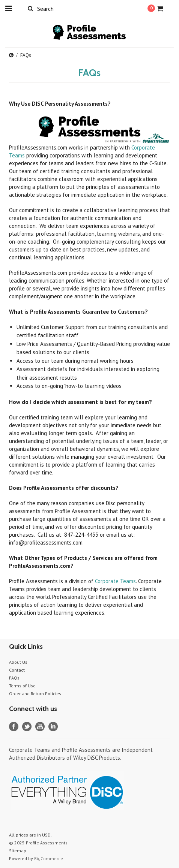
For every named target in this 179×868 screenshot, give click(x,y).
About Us (18, 662)
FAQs (14, 678)
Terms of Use (22, 686)
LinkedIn (53, 727)
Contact (17, 670)
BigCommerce (49, 858)
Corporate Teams (115, 581)
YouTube (40, 727)
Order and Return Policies (35, 694)
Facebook (14, 727)
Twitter (27, 727)
